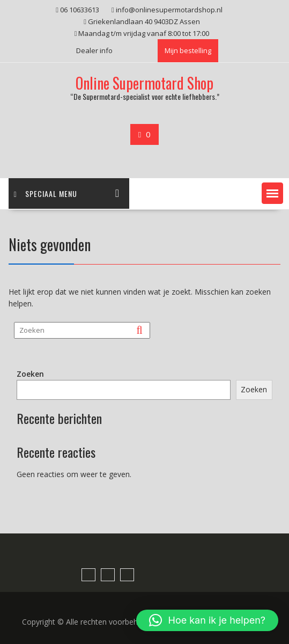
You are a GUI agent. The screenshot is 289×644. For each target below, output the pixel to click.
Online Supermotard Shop (144, 83)
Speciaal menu (46, 193)
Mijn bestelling (188, 50)
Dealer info (94, 50)
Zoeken (30, 374)
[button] (272, 193)
